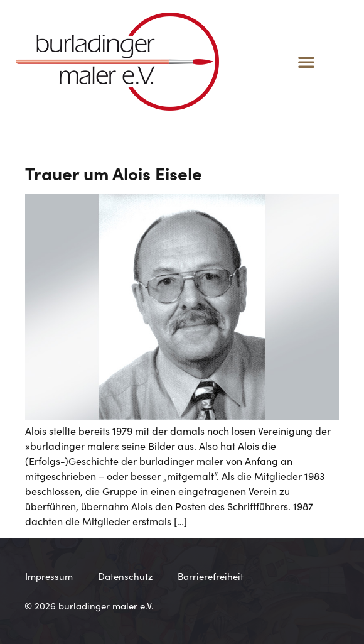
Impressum (49, 576)
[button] (306, 62)
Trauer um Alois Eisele (114, 173)
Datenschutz (125, 576)
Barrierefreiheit (211, 576)
